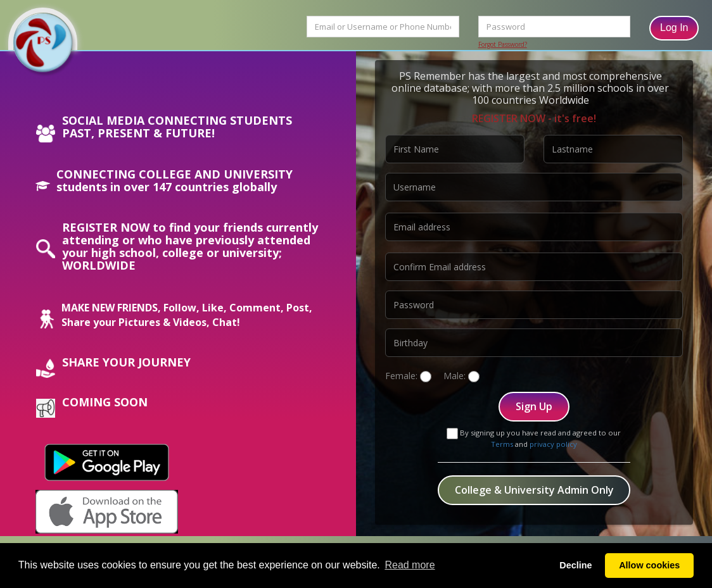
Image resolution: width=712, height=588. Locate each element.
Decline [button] (575, 565)
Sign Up (534, 406)
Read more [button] (410, 565)
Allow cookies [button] (649, 565)
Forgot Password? (503, 44)
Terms (502, 444)
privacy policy (553, 444)
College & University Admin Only (534, 490)
